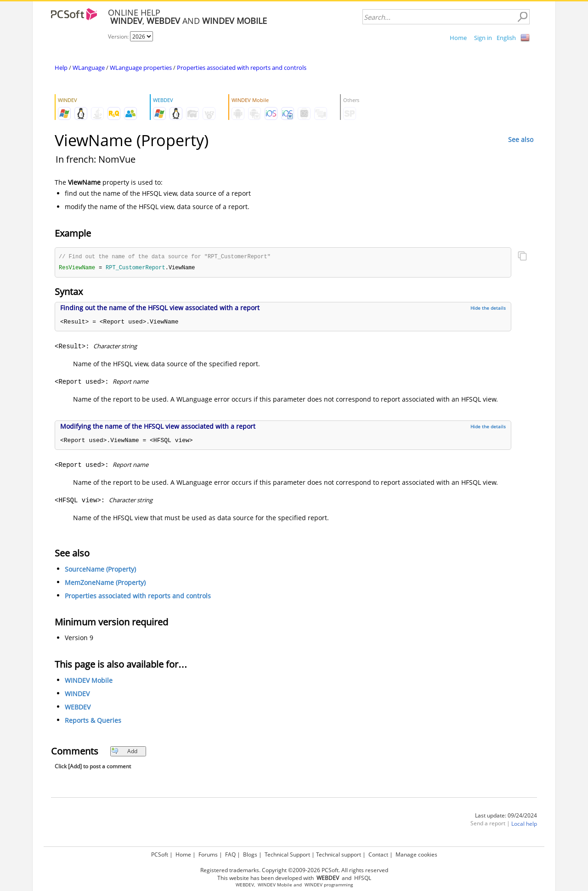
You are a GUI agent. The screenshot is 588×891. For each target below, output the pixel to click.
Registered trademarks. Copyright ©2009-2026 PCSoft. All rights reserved (294, 870)
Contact (378, 854)
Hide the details (488, 309)
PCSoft (160, 854)
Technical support (339, 854)
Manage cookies (416, 854)
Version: (119, 37)
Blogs (250, 854)
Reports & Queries (93, 721)
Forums (208, 854)
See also (521, 139)
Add (124, 752)
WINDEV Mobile (89, 681)
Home (458, 38)
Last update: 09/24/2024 (506, 816)
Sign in (483, 38)
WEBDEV (78, 708)
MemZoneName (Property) (105, 583)
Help (61, 68)
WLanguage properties (141, 68)
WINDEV (77, 695)
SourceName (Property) (100, 570)
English (506, 38)
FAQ (230, 854)
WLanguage (89, 68)
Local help (524, 825)
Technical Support (287, 854)
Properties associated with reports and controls (242, 68)
